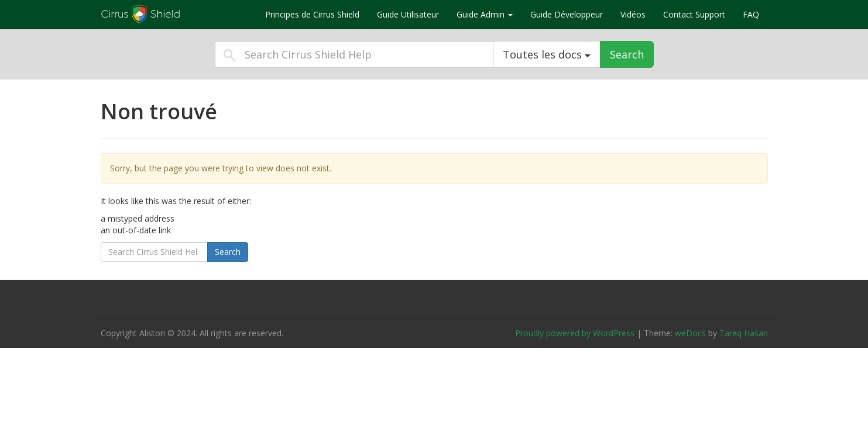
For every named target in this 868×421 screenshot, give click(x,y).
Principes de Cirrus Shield (312, 14)
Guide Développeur (567, 14)
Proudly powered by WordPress (575, 333)
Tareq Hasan (744, 333)
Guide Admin (485, 14)
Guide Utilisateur (408, 14)
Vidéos (633, 14)
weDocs (690, 333)
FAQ (751, 14)
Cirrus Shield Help (174, 14)
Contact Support (694, 14)
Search (627, 54)
